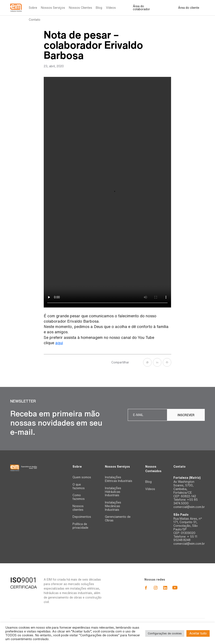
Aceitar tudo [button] (198, 633)
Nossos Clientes (81, 8)
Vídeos (111, 8)
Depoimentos (82, 517)
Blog (99, 8)
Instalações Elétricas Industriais (119, 479)
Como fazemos (79, 497)
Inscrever (186, 415)
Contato (35, 20)
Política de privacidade (80, 526)
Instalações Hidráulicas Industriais (113, 492)
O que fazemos (79, 486)
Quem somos (82, 477)
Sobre (33, 8)
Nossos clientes (78, 508)
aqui (59, 343)
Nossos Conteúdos (153, 469)
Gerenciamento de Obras (118, 519)
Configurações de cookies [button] (165, 633)
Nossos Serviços (53, 8)
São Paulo (181, 515)
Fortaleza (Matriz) (187, 478)
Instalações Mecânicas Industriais (113, 506)
